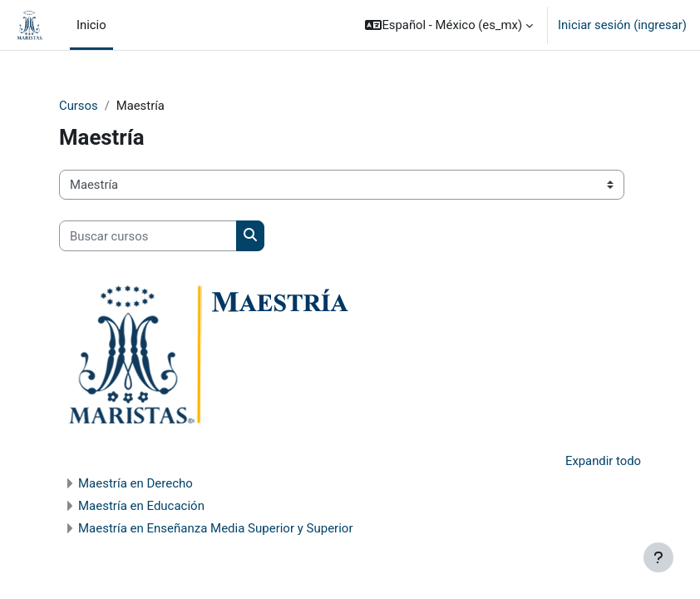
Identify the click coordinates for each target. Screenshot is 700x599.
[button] (449, 25)
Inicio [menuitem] (91, 25)
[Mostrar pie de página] (658, 557)
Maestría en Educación (141, 506)
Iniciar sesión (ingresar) (622, 25)
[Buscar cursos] (148, 235)
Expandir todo (603, 461)
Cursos (79, 106)
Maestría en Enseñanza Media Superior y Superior (215, 528)
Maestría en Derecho (136, 483)
